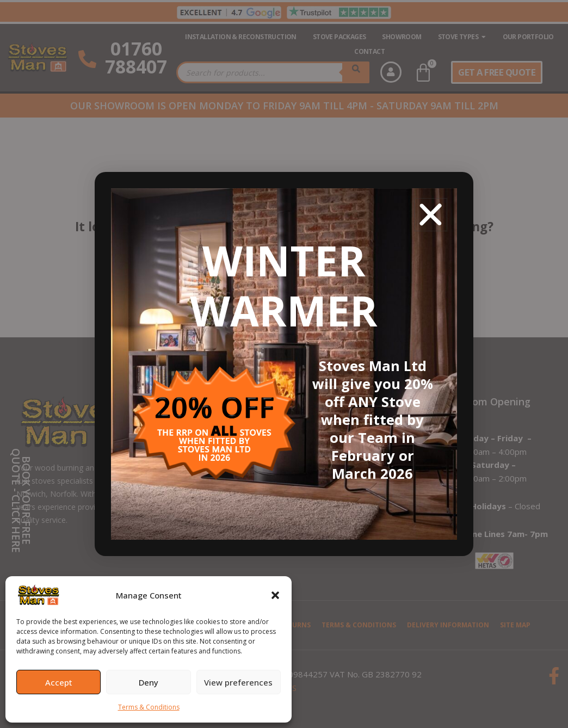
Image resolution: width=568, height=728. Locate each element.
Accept (59, 682)
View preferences (238, 682)
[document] (284, 364)
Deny (149, 682)
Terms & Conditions (149, 707)
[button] (275, 595)
